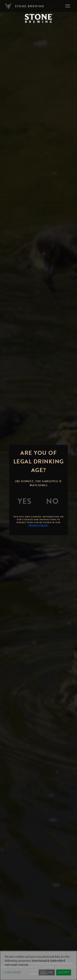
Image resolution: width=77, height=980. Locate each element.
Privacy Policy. (38, 525)
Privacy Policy (38, 974)
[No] (52, 501)
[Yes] (25, 501)
